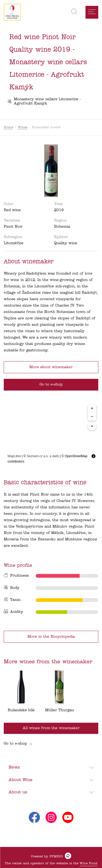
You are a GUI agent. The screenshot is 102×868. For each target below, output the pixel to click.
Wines (23, 127)
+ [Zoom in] (92, 408)
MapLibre (14, 456)
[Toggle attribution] (93, 456)
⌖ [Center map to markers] (92, 427)
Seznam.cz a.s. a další (43, 456)
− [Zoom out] (92, 417)
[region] (51, 434)
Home (8, 127)
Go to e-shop (18, 744)
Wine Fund (88, 863)
